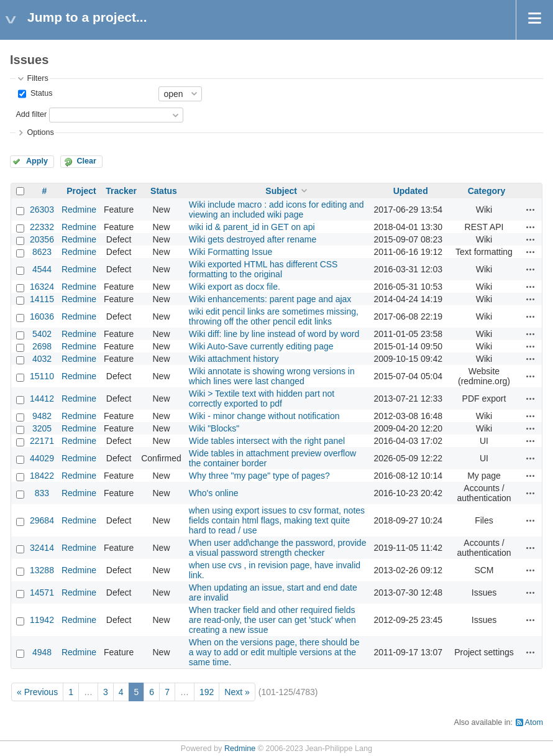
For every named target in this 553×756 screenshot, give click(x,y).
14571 (42, 592)
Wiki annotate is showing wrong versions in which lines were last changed (272, 376)
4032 (42, 359)
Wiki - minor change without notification (264, 416)
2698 (42, 346)
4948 (42, 652)
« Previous (37, 692)
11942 (42, 620)
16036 (42, 316)
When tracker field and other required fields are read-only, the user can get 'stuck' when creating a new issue (272, 620)
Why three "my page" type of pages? (259, 476)
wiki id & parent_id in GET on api (252, 227)
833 (42, 493)
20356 (42, 239)
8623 (42, 252)
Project (81, 191)
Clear (86, 161)
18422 (42, 476)
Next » (237, 692)
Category (487, 191)
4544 (42, 269)
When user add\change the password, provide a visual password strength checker (278, 548)
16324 (42, 287)
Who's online (214, 493)
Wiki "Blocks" (214, 428)
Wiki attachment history (234, 359)
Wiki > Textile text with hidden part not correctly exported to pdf (262, 399)
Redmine (79, 210)
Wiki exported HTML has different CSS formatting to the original (263, 269)
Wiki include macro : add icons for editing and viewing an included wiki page (276, 210)
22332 (42, 227)
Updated (411, 191)
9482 (42, 416)
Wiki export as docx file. (235, 287)
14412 (42, 399)
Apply (37, 161)
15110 (42, 376)
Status (40, 93)
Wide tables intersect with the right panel (267, 441)
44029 (42, 458)
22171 (42, 441)
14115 (42, 299)
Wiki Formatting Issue (231, 252)
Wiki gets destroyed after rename (253, 239)
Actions (531, 210)
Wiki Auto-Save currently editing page (261, 346)
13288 (42, 570)
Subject (281, 191)
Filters (37, 78)
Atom (534, 722)
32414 (42, 548)
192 (207, 692)
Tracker (121, 191)
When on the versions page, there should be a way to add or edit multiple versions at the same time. (274, 652)
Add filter (31, 114)
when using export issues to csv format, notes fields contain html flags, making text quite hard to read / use (277, 520)
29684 (42, 520)
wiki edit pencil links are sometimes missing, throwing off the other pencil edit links (274, 316)
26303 (42, 210)
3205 (42, 428)
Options (40, 132)
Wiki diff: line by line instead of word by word (274, 334)
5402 (42, 334)
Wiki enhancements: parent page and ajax (270, 299)
